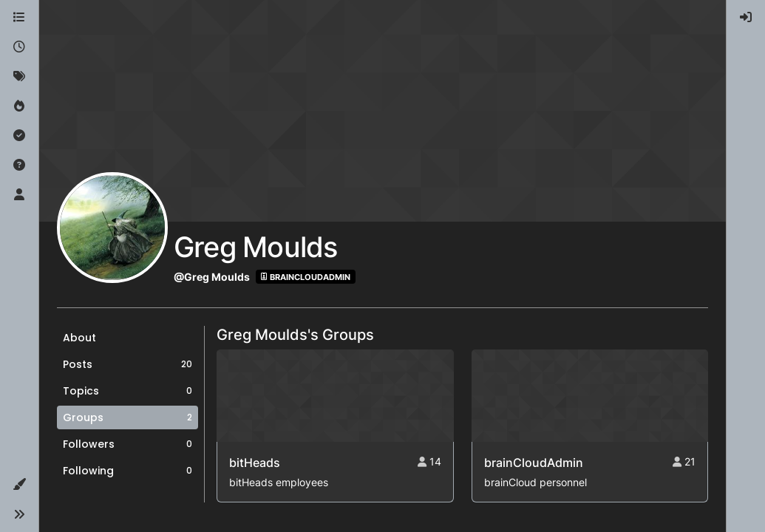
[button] (19, 485)
